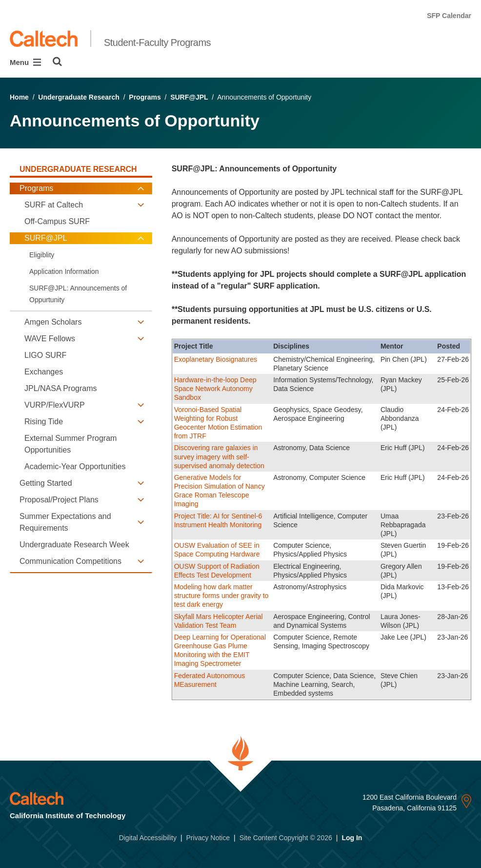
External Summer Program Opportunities (70, 444)
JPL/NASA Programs (61, 388)
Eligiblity (42, 255)
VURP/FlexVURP (55, 405)
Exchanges (44, 372)
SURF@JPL (189, 97)
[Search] (57, 62)
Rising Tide (44, 422)
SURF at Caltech (54, 205)
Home (19, 97)
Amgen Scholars (53, 322)
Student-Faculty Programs (157, 42)
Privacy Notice (208, 838)
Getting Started (46, 483)
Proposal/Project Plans (59, 500)
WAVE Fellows (50, 339)
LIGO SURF (45, 355)
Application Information (64, 271)
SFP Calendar (449, 16)
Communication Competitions (70, 561)
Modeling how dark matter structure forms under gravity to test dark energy (221, 596)
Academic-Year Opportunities (75, 466)
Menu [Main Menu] (25, 62)
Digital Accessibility (148, 838)
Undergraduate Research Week (74, 545)
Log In (352, 838)
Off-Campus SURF (57, 221)
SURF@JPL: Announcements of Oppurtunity (78, 294)
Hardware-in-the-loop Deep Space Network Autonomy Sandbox (215, 389)
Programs (145, 97)
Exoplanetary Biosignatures (216, 359)
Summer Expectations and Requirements (65, 522)
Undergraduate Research (79, 97)
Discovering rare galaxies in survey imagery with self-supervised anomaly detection (219, 456)
